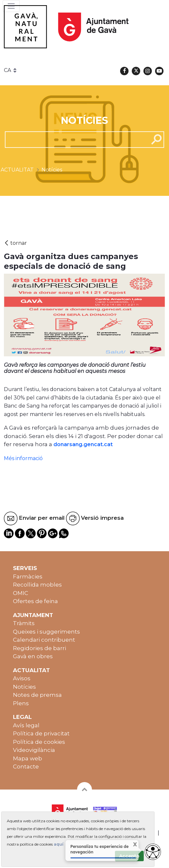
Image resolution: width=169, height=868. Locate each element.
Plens (21, 703)
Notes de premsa (37, 695)
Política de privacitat (41, 733)
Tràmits (24, 623)
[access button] (153, 852)
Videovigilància (34, 750)
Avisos (22, 678)
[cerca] (74, 139)
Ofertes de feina (35, 601)
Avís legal (26, 725)
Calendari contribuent (44, 640)
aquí (59, 844)
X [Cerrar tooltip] (131, 845)
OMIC (21, 593)
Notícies (24, 687)
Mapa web (28, 758)
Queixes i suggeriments (46, 632)
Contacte (26, 767)
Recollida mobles (37, 585)
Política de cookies (39, 742)
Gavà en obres (33, 656)
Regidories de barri (39, 648)
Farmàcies (28, 577)
